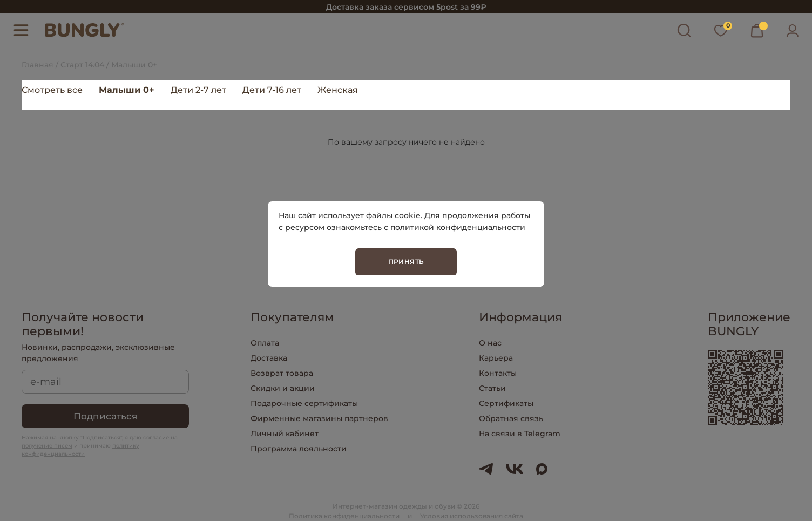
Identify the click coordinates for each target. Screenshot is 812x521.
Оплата (265, 343)
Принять (406, 262)
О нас (490, 343)
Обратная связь (511, 418)
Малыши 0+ (127, 90)
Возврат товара (282, 373)
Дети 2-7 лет (198, 90)
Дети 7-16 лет (272, 90)
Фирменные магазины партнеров (319, 418)
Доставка (269, 358)
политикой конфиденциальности (458, 227)
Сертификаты (506, 403)
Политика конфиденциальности (344, 516)
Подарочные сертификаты (304, 403)
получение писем (47, 446)
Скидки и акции (283, 388)
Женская (338, 90)
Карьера (496, 358)
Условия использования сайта (472, 516)
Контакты (498, 373)
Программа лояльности (299, 449)
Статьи (492, 388)
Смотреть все (52, 90)
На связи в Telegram (520, 434)
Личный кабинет (285, 434)
